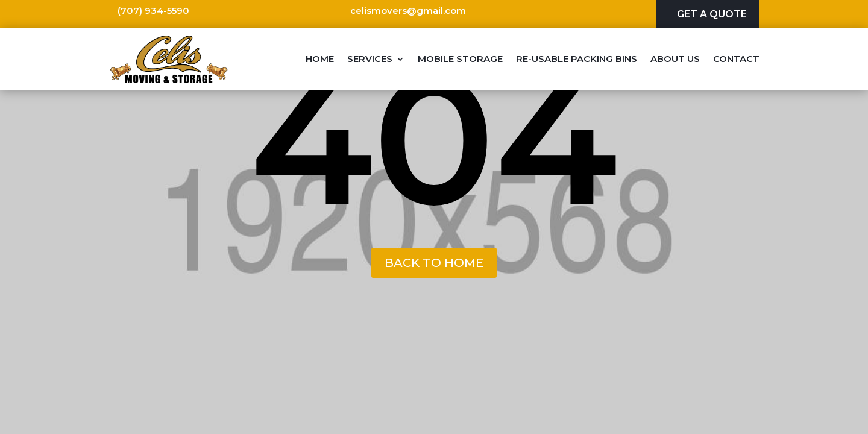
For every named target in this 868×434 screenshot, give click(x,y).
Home (320, 59)
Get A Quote (712, 14)
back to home (434, 263)
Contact (736, 59)
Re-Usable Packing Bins (577, 59)
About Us (675, 59)
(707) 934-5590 (153, 11)
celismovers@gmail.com (408, 11)
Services (370, 59)
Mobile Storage (460, 59)
